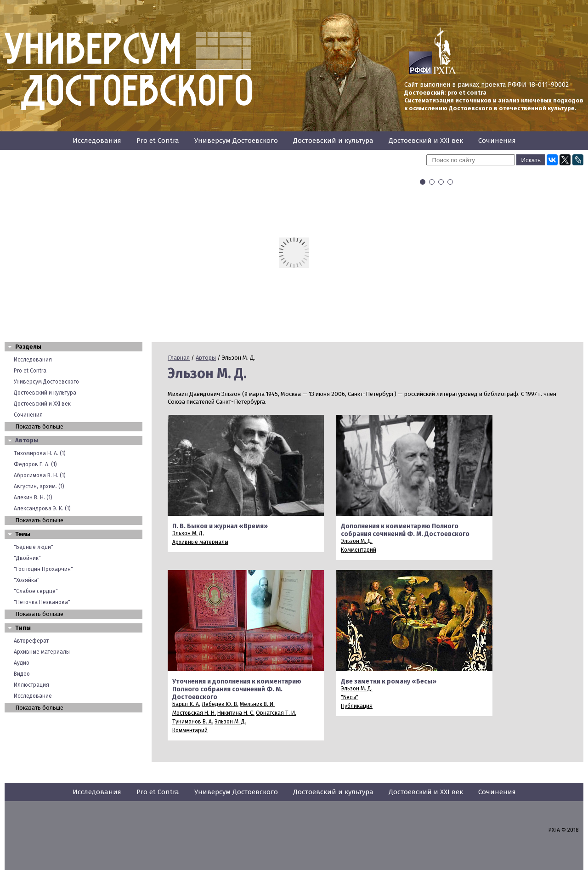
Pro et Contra (158, 141)
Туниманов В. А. (193, 722)
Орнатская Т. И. (276, 713)
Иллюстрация (31, 685)
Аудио (22, 663)
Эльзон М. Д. (188, 533)
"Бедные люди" (34, 547)
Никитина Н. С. (236, 713)
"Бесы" (350, 697)
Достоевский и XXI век (426, 141)
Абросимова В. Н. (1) (40, 475)
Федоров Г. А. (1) (35, 464)
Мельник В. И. (257, 704)
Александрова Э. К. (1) (42, 508)
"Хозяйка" (27, 580)
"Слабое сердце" (36, 591)
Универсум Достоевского (236, 141)
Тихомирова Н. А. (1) (40, 453)
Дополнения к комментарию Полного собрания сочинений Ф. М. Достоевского (405, 530)
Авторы (27, 440)
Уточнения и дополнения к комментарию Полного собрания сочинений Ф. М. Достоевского (237, 689)
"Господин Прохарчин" (43, 569)
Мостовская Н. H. (194, 713)
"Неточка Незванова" (42, 602)
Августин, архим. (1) (39, 486)
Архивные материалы (42, 652)
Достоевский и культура (333, 141)
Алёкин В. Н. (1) (33, 497)
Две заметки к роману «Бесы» (389, 681)
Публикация (357, 706)
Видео (22, 674)
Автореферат (31, 641)
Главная (179, 358)
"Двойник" (27, 558)
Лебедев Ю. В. (220, 704)
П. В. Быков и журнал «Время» (220, 526)
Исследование (33, 696)
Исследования (97, 141)
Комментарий (359, 550)
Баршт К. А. (186, 704)
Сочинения (497, 141)
